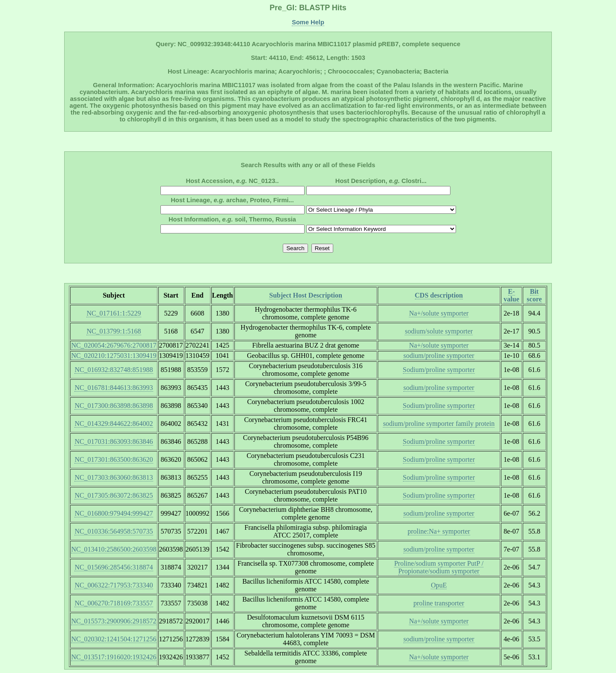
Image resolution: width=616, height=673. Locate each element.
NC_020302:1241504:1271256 (114, 639)
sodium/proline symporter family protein (439, 424)
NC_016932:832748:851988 (114, 370)
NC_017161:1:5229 (114, 313)
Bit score (534, 295)
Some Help (308, 22)
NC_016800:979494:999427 (114, 513)
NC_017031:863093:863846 (114, 441)
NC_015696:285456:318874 (114, 567)
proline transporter (439, 603)
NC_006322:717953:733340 (114, 585)
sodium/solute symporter (439, 331)
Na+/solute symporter (439, 313)
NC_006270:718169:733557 (114, 603)
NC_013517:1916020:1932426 (114, 657)
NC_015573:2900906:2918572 (114, 621)
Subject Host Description (306, 295)
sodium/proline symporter (439, 356)
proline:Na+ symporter (439, 531)
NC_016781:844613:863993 (114, 388)
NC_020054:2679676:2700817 (114, 345)
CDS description (439, 295)
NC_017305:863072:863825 (114, 495)
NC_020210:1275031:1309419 (114, 356)
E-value (511, 295)
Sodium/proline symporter (439, 370)
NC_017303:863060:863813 (114, 477)
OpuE (439, 585)
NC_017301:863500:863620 (114, 459)
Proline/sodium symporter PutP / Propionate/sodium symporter (439, 567)
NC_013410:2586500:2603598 (114, 549)
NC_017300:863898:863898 (114, 406)
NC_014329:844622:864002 (114, 424)
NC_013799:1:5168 (114, 331)
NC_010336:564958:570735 (114, 531)
